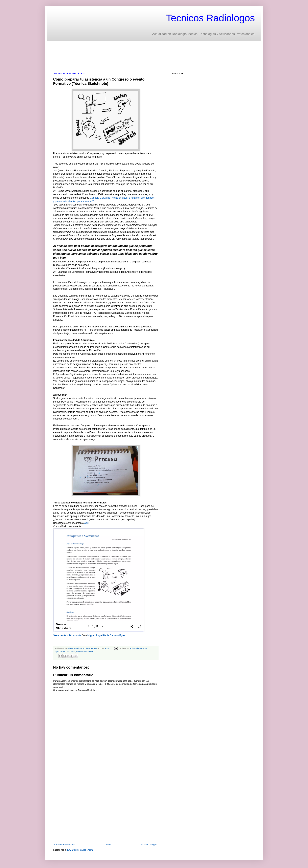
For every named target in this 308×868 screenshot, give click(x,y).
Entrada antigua (149, 845)
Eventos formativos (85, 652)
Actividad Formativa (138, 648)
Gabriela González (100, 198)
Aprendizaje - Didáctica (65, 652)
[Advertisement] (127, 56)
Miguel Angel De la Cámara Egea (83, 648)
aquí (87, 523)
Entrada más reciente (65, 845)
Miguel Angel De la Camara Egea (106, 635)
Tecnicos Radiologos (210, 18)
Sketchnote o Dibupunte (67, 635)
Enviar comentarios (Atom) (80, 850)
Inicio (108, 845)
